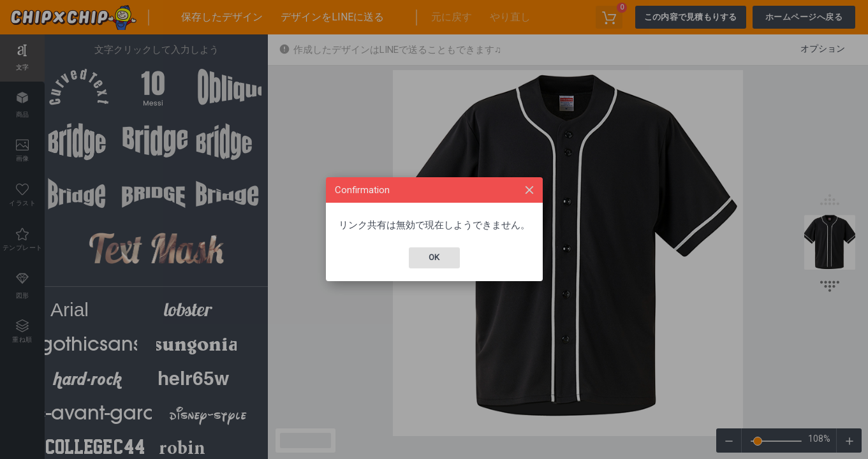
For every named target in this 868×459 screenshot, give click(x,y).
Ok (434, 257)
